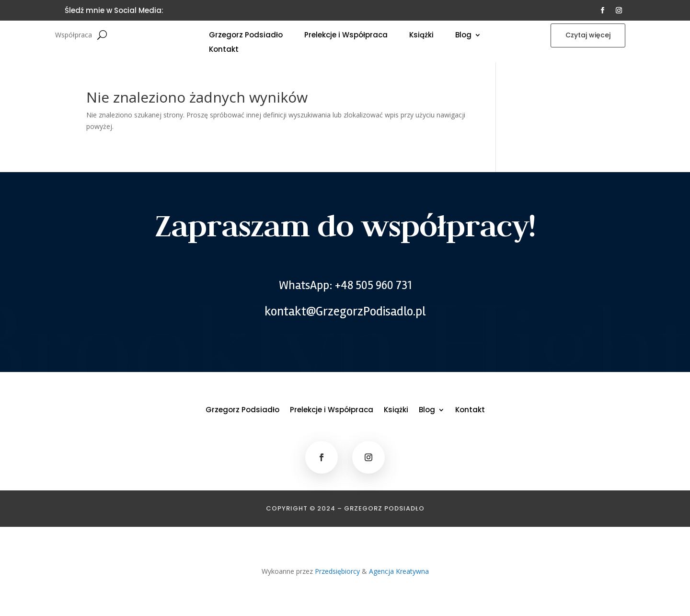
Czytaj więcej (588, 35)
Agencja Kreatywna (399, 571)
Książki (421, 36)
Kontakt (224, 50)
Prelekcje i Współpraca (346, 36)
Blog (463, 36)
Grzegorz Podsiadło (246, 36)
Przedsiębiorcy (337, 571)
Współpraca (74, 35)
